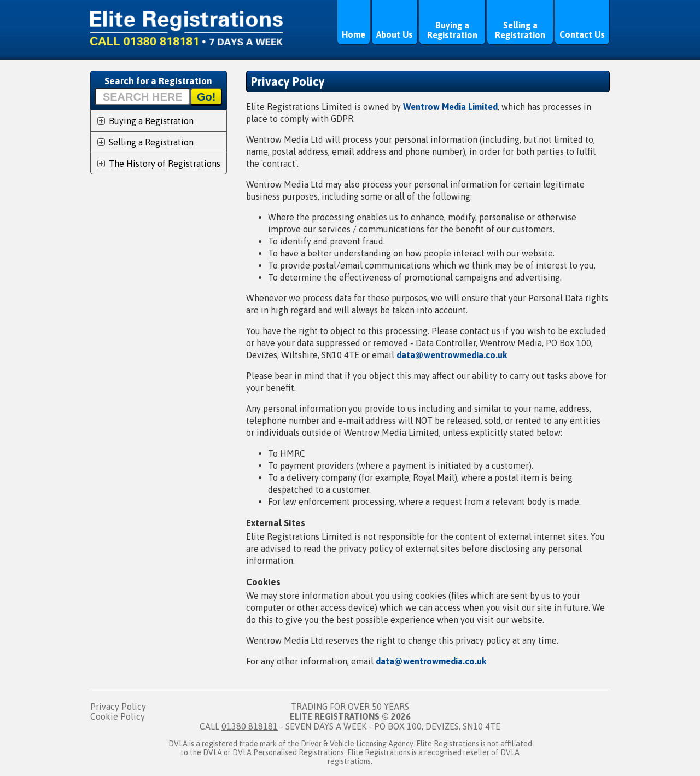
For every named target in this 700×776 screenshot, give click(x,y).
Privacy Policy (118, 707)
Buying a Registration (452, 30)
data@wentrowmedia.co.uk (452, 355)
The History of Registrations (165, 164)
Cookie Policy (118, 716)
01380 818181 (250, 726)
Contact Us (582, 34)
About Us (395, 34)
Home (354, 34)
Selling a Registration (520, 30)
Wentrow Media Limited (450, 107)
